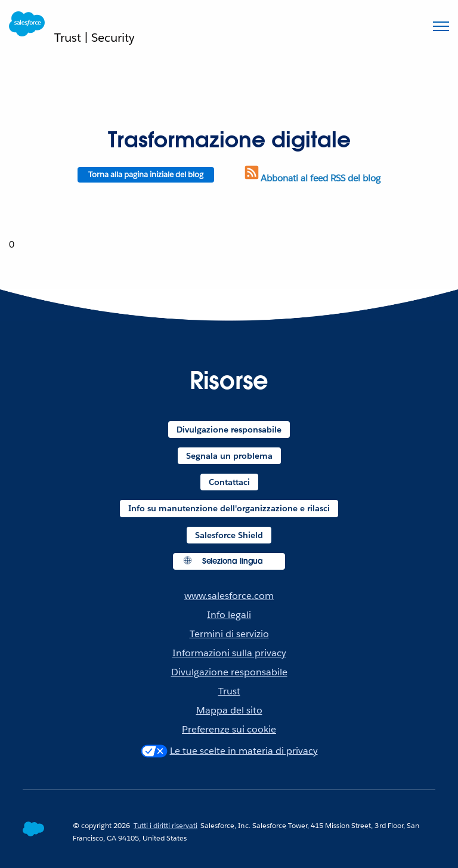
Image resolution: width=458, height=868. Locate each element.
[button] (229, 562)
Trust (229, 691)
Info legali (229, 615)
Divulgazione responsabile (229, 430)
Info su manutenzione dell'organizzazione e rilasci (229, 508)
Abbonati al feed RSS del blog (312, 178)
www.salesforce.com (229, 596)
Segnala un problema (229, 456)
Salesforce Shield (229, 535)
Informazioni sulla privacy (229, 653)
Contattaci (229, 482)
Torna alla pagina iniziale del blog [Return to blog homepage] (146, 174)
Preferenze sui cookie (229, 729)
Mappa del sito (229, 710)
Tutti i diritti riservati (165, 825)
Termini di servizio (229, 634)
